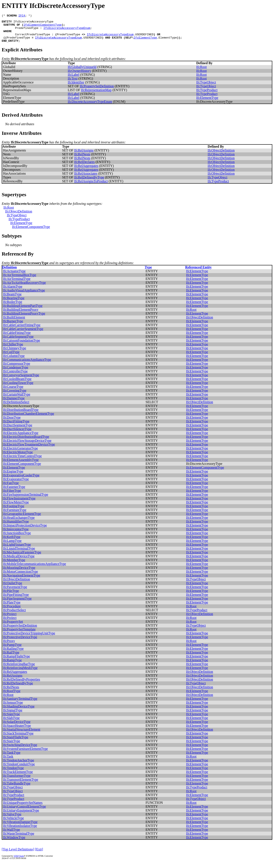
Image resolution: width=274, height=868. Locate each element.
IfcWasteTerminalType (19, 839)
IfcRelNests (82, 159)
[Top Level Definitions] (18, 854)
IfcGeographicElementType (22, 519)
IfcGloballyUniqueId (82, 72)
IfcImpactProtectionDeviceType (25, 530)
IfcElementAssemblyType (21, 465)
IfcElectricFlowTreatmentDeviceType (29, 450)
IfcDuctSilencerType (17, 434)
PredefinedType (27, 30)
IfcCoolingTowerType (18, 388)
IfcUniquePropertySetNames (23, 808)
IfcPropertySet (13, 627)
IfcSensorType (13, 708)
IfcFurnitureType (15, 515)
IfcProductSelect (14, 615)
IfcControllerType (15, 376)
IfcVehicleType (13, 823)
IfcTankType (12, 758)
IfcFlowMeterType (16, 507)
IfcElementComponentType (42, 27)
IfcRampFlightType (16, 661)
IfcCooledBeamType (17, 384)
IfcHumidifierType (16, 527)
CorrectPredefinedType (33, 38)
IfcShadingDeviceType (19, 711)
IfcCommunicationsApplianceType (27, 365)
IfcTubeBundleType (17, 788)
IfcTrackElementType (18, 777)
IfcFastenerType (14, 492)
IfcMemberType (14, 565)
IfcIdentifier (76, 87)
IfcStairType (12, 746)
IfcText (73, 84)
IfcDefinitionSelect (16, 407)
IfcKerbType (12, 542)
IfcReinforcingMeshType (20, 673)
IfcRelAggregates (86, 171)
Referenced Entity (198, 272)
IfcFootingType (14, 511)
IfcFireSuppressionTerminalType (26, 500)
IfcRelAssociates (86, 179)
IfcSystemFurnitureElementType (25, 754)
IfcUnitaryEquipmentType (21, 815)
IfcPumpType (12, 650)
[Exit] (39, 854)
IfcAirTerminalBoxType (20, 280)
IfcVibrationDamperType (20, 827)
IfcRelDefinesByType (89, 182)
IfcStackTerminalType (18, 738)
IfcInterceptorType (16, 534)
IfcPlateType (12, 607)
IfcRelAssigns (84, 155)
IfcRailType (11, 658)
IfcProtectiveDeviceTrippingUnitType (29, 638)
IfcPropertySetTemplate (19, 634)
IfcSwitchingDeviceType (20, 750)
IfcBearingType (14, 303)
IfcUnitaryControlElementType (24, 812)
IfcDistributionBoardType (21, 415)
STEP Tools (19, 861)
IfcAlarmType (13, 292)
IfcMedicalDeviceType (19, 561)
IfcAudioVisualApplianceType (24, 295)
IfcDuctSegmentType (18, 430)
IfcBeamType (12, 299)
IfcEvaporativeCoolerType (21, 480)
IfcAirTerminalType (17, 284)
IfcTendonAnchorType (19, 765)
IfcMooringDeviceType (19, 573)
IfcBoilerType (13, 307)
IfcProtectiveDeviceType (20, 642)
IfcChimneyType (15, 353)
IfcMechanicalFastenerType (22, 557)
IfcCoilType (11, 357)
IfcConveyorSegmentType (21, 380)
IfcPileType (11, 596)
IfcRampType (12, 665)
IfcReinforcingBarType (19, 669)
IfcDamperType (14, 403)
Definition (9, 272)
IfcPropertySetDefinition (97, 91)
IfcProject (10, 619)
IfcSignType (11, 719)
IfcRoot (202, 72)
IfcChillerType (13, 349)
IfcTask (8, 762)
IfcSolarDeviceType (17, 727)
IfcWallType (11, 835)
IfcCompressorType (17, 369)
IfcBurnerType (13, 326)
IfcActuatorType (14, 276)
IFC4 (22, 16)
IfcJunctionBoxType (17, 538)
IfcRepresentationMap (96, 95)
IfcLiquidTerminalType (19, 554)
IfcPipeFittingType (16, 600)
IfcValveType (12, 819)
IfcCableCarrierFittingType (22, 330)
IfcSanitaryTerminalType (20, 704)
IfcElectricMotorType (18, 457)
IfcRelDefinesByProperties (21, 684)
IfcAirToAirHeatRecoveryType (24, 288)
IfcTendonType (13, 773)
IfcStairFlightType (16, 742)
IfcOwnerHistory (79, 76)
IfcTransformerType (17, 781)
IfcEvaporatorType (16, 484)
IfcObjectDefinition (221, 155)
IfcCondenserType (16, 372)
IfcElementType (145, 42)
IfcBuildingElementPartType (23, 311)
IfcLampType (12, 546)
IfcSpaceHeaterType (17, 731)
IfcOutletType (13, 588)
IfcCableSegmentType (18, 342)
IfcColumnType (14, 361)
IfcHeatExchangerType (19, 523)
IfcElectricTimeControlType (22, 461)
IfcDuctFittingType (16, 426)
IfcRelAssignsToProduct (91, 186)
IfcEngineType (13, 476)
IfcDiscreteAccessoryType (33, 23)
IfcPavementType (15, 592)
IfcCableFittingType (17, 338)
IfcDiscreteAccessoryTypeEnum (67, 30)
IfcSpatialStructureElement (22, 735)
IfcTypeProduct (207, 95)
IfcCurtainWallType (17, 399)
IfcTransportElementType (21, 785)
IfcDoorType (12, 423)
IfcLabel (74, 80)
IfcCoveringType (15, 396)
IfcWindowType (14, 842)
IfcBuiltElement (14, 322)
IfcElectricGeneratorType (20, 453)
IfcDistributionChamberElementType (29, 419)
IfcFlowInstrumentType (19, 503)
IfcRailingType (13, 654)
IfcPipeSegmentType (17, 604)
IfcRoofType (12, 696)
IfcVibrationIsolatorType (20, 831)
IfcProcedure (12, 611)
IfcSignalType (13, 715)
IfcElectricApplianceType (21, 438)
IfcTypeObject (206, 87)
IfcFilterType (12, 496)
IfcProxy (9, 646)
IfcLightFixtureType (17, 550)
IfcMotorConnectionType (20, 577)
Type (148, 272)
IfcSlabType (11, 723)
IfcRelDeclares (84, 167)
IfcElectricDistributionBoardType (26, 442)
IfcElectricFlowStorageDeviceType (27, 446)
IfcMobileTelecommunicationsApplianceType (35, 569)
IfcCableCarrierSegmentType (23, 334)
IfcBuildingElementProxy (21, 315)
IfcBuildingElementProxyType (24, 319)
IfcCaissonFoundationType (21, 346)
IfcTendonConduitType (19, 769)
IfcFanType (11, 488)
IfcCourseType (13, 392)
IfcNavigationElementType (22, 580)
